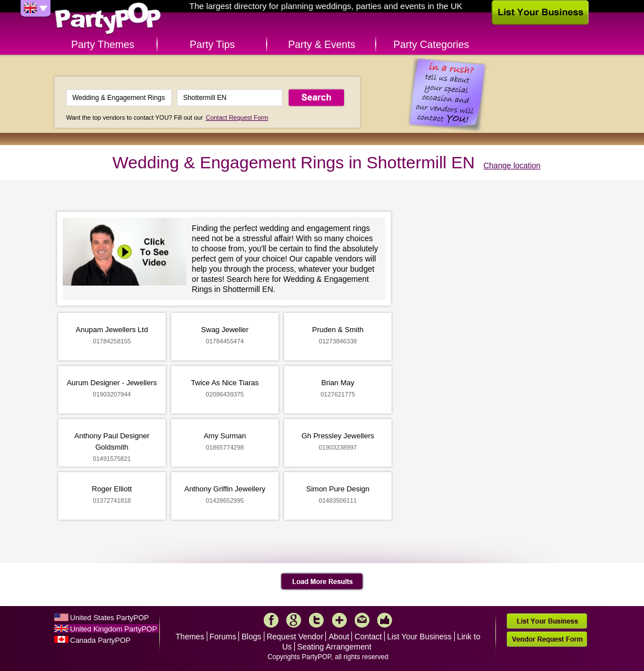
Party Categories (431, 45)
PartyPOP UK (108, 19)
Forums (223, 637)
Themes (190, 637)
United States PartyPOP (109, 618)
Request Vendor (295, 637)
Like (385, 620)
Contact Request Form (237, 117)
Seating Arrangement (334, 647)
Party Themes (103, 45)
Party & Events (322, 45)
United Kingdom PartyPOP (114, 629)
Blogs (252, 637)
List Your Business (419, 637)
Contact (368, 637)
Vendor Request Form (547, 639)
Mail (362, 620)
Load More (322, 582)
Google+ (294, 620)
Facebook (271, 620)
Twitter (316, 620)
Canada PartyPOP (100, 640)
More (340, 620)
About (339, 637)
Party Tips (212, 45)
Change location (512, 165)
